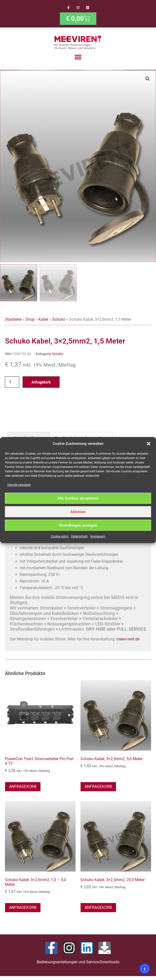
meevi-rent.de (128, 640)
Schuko (59, 321)
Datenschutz (79, 536)
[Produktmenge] (12, 383)
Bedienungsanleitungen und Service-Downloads (78, 963)
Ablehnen (78, 512)
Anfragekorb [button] (23, 788)
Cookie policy (60, 536)
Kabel (43, 321)
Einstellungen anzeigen (78, 525)
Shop (30, 321)
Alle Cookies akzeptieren (78, 498)
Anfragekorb (41, 383)
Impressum (98, 536)
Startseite (13, 321)
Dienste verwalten (19, 485)
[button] (149, 444)
